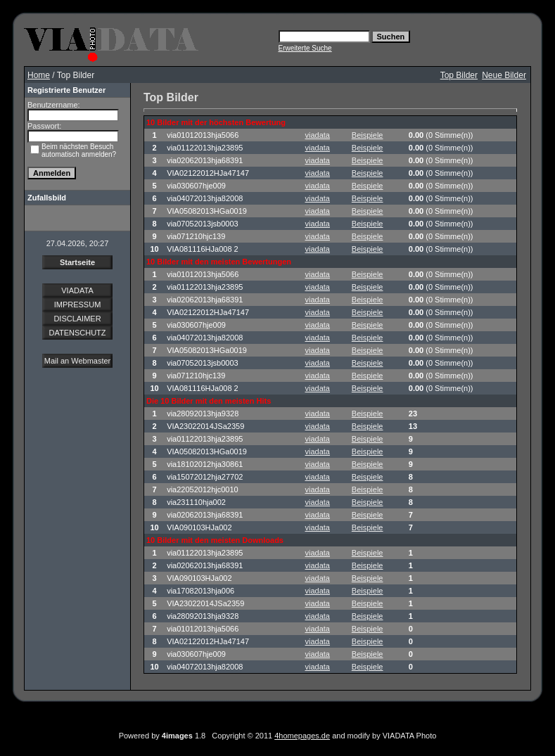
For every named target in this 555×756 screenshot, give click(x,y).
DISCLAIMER (77, 319)
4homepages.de (302, 736)
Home (39, 75)
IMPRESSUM (78, 305)
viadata (318, 135)
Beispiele (368, 135)
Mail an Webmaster (78, 361)
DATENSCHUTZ (77, 333)
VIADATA (77, 290)
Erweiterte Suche (305, 48)
